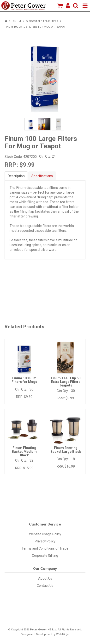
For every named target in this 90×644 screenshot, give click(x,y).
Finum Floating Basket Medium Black (24, 451)
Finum (17, 21)
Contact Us (45, 586)
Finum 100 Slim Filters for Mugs (24, 380)
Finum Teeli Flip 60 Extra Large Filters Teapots (66, 382)
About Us (45, 578)
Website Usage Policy (45, 534)
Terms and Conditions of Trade (45, 548)
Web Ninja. (63, 634)
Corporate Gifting (45, 556)
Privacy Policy (45, 541)
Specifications (42, 176)
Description (16, 176)
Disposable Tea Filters (42, 21)
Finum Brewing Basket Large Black (66, 450)
